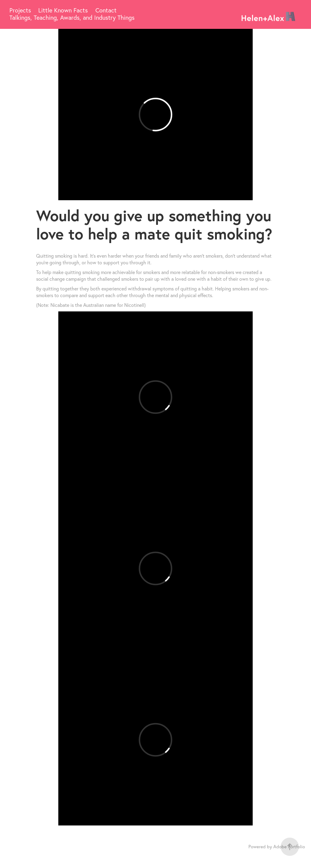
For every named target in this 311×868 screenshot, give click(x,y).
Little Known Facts (63, 10)
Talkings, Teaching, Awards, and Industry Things (72, 17)
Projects (20, 10)
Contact (106, 10)
